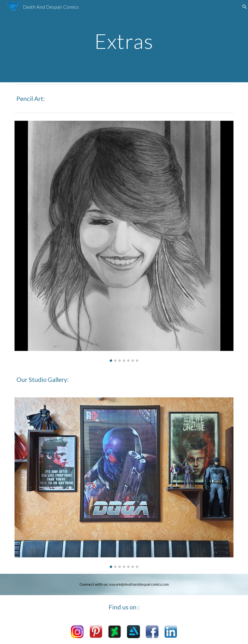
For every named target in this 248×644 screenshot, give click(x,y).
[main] (124, 41)
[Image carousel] (124, 241)
